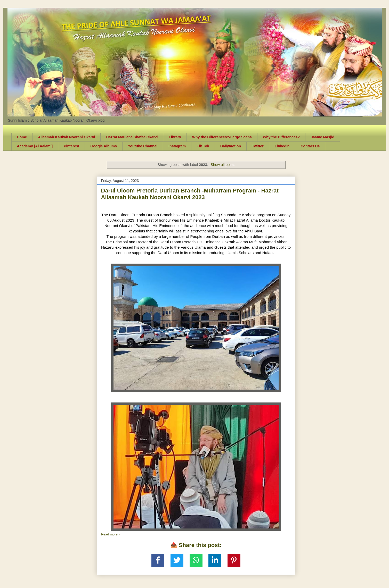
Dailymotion (231, 146)
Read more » (111, 534)
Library (175, 137)
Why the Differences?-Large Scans (222, 137)
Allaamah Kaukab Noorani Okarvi (66, 137)
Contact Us (310, 146)
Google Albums (104, 146)
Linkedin (282, 146)
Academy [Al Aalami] (35, 146)
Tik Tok (203, 146)
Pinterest (71, 146)
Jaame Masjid (323, 137)
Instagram (177, 146)
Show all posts (222, 165)
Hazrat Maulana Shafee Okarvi (132, 137)
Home (22, 137)
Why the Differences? (281, 137)
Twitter (258, 146)
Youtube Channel (143, 146)
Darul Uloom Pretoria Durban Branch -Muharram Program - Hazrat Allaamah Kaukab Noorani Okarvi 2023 (190, 194)
